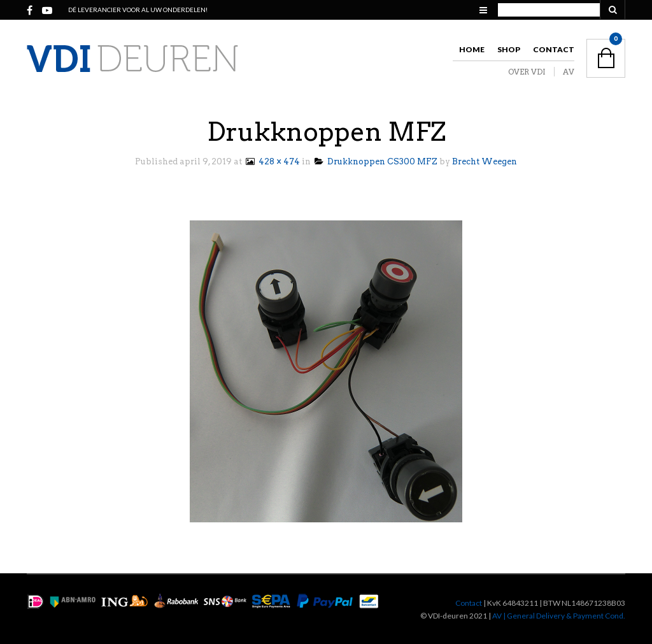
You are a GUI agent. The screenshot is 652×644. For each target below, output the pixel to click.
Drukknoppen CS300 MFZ (376, 161)
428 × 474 (272, 161)
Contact (554, 49)
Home (472, 49)
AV (569, 72)
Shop (509, 49)
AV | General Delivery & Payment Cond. (559, 616)
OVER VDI (527, 72)
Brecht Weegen (485, 161)
